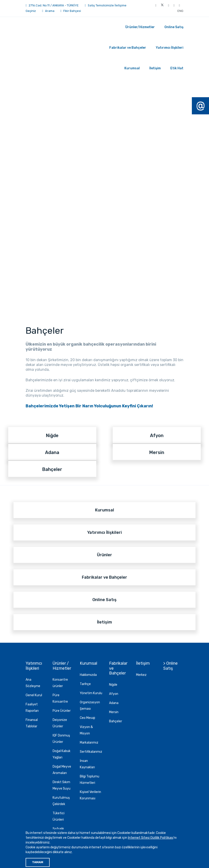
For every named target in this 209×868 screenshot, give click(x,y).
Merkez (141, 675)
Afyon (114, 694)
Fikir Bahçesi (72, 11)
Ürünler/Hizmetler (140, 27)
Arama (48, 11)
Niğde (113, 685)
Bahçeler (116, 721)
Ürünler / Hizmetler (62, 666)
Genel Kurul (34, 695)
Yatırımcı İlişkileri (170, 48)
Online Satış (174, 27)
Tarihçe (85, 684)
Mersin (114, 712)
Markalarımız (89, 743)
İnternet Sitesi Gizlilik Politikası (151, 838)
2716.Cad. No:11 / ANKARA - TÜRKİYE (54, 5)
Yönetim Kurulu (91, 693)
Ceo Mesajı (87, 718)
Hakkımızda (88, 675)
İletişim (155, 68)
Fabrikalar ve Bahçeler (128, 48)
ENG (180, 11)
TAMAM (38, 862)
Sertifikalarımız (91, 752)
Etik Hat (177, 68)
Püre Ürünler (62, 711)
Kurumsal (132, 68)
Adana (114, 703)
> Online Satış (170, 666)
